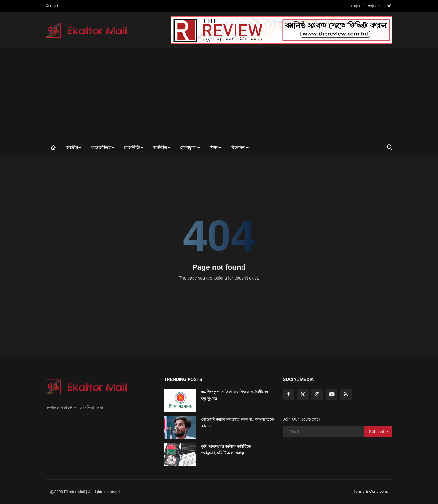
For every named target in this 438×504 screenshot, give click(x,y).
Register (373, 6)
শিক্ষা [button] (215, 148)
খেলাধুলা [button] (190, 148)
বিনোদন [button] (240, 148)
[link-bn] (282, 30)
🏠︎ (53, 148)
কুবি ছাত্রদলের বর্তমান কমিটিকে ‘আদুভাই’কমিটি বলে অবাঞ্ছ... (226, 450)
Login (355, 6)
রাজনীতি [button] (134, 148)
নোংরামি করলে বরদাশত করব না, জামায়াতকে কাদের (237, 423)
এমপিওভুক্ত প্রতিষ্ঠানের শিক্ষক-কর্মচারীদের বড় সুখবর (235, 395)
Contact (52, 6)
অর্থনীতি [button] (162, 148)
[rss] (346, 395)
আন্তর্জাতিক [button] (103, 148)
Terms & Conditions (371, 491)
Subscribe (378, 432)
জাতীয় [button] (73, 148)
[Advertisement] (219, 94)
